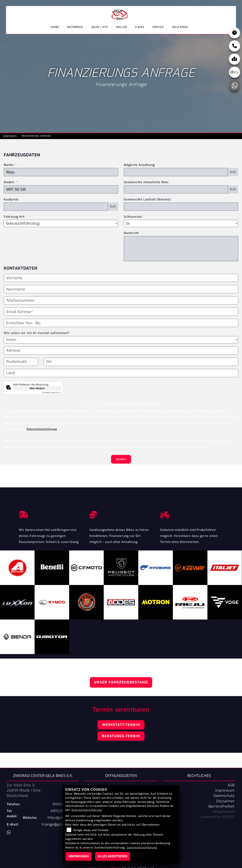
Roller (122, 27)
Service (158, 27)
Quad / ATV (100, 27)
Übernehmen (79, 856)
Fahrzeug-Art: (14, 217)
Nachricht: (132, 233)
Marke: (9, 165)
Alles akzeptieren (113, 856)
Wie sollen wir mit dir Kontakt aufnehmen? (37, 345)
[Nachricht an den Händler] (181, 249)
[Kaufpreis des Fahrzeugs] (56, 207)
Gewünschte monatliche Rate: (146, 182)
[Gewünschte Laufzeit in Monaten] (181, 207)
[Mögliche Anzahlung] (176, 172)
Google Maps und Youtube (91, 830)
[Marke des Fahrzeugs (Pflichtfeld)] (61, 172)
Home (55, 27)
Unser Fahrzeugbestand (121, 682)
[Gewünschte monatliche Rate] (176, 189)
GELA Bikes (180, 27)
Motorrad (75, 27)
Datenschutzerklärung (42, 429)
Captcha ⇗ (52, 393)
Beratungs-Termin (121, 736)
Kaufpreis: (11, 199)
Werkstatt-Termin (121, 725)
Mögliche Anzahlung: (140, 165)
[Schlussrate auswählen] (181, 223)
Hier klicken (37, 388)
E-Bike (140, 27)
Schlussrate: (133, 217)
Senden (121, 459)
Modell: (9, 182)
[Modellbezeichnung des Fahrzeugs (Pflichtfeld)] (61, 189)
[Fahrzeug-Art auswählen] (61, 223)
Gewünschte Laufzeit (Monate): (148, 199)
